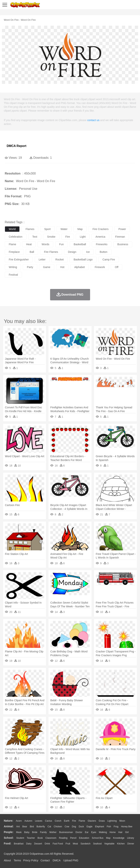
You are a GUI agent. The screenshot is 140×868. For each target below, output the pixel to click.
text (35, 237)
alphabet (80, 267)
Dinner (131, 844)
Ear (87, 832)
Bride (35, 832)
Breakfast (19, 844)
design (72, 252)
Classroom (51, 838)
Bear (25, 827)
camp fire (109, 259)
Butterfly (41, 827)
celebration (16, 237)
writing (13, 267)
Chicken (58, 827)
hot (62, 267)
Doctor (79, 832)
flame (12, 244)
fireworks (102, 244)
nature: (8, 821)
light (83, 237)
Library (131, 838)
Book (40, 838)
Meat (75, 844)
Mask (19, 832)
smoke (51, 237)
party (30, 267)
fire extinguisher (19, 259)
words (45, 244)
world (12, 229)
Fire (74, 821)
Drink (47, 844)
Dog (74, 827)
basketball (80, 244)
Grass (102, 821)
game (47, 267)
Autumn (28, 821)
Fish (109, 827)
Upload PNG (71, 860)
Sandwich (86, 844)
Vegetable (109, 844)
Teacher (31, 838)
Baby (27, 832)
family (43, 832)
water (64, 229)
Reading (63, 838)
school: (9, 838)
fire (68, 237)
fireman (120, 237)
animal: (9, 826)
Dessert (38, 844)
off (117, 267)
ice (88, 252)
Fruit (68, 844)
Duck (81, 827)
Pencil (73, 838)
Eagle (89, 827)
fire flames (51, 252)
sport (47, 229)
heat (29, 244)
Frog (116, 827)
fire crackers (101, 229)
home (113, 832)
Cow (67, 827)
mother (53, 832)
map (80, 229)
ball (32, 252)
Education (84, 838)
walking (103, 832)
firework (100, 267)
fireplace (14, 252)
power (122, 229)
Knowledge (119, 838)
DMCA (57, 860)
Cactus (48, 821)
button (103, 252)
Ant (18, 827)
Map (108, 838)
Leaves (39, 821)
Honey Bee (127, 827)
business (123, 244)
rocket (60, 259)
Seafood (97, 844)
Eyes (94, 832)
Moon (122, 821)
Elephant (100, 827)
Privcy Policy (31, 860)
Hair (120, 832)
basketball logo (83, 259)
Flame (82, 821)
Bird (32, 827)
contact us (93, 120)
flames (30, 229)
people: (9, 832)
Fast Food (58, 844)
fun (62, 244)
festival (13, 275)
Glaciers (92, 821)
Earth (67, 821)
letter (42, 259)
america (100, 237)
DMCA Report (16, 146)
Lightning (112, 821)
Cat (49, 827)
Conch (58, 821)
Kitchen (121, 844)
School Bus (98, 838)
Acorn (19, 821)
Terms (17, 860)
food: (8, 843)
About (7, 860)
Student (20, 838)
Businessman (66, 832)
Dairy (29, 844)
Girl (127, 832)
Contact (45, 860)
